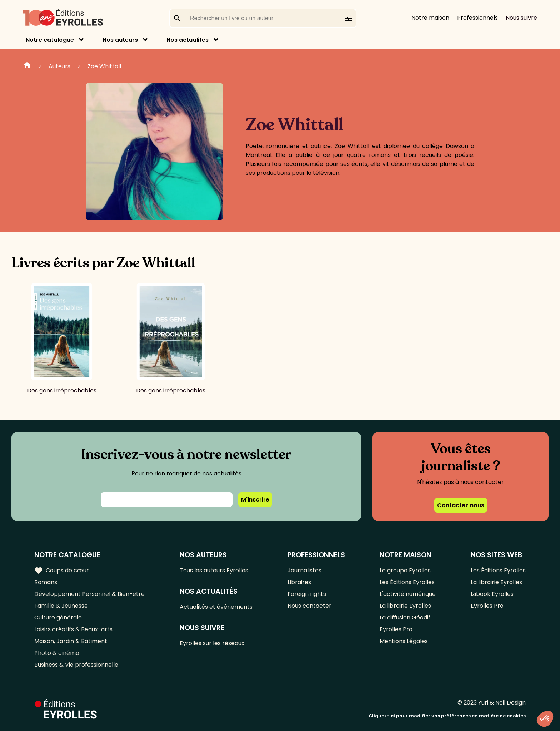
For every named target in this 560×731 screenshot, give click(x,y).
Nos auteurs (120, 40)
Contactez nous (461, 505)
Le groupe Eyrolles (405, 570)
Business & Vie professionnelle (76, 665)
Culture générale (58, 618)
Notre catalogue (50, 40)
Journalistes (304, 570)
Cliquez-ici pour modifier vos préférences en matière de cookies (447, 716)
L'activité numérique (408, 594)
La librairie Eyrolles (405, 606)
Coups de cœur (62, 571)
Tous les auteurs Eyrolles (214, 570)
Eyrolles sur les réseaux (212, 643)
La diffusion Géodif (405, 618)
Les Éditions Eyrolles (407, 582)
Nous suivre (521, 18)
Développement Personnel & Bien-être (89, 594)
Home (27, 66)
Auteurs (59, 66)
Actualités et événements (216, 607)
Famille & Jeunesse (61, 606)
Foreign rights (307, 594)
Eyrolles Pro (396, 629)
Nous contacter (309, 606)
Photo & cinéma (57, 653)
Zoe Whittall (104, 66)
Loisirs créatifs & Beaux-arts (73, 629)
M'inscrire (255, 500)
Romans (46, 582)
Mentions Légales (404, 641)
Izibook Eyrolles (492, 594)
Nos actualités (187, 40)
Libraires (299, 582)
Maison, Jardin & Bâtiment (71, 641)
